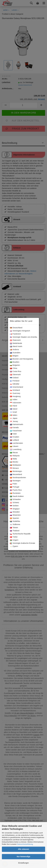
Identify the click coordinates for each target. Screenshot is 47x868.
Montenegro (16, 471)
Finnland (15, 381)
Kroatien (14, 437)
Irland (13, 406)
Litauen (14, 446)
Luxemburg (16, 449)
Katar (13, 434)
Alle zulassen (23, 849)
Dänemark (15, 375)
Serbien (14, 506)
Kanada (14, 428)
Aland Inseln (16, 346)
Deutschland (16, 328)
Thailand (15, 531)
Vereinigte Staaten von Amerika (23, 337)
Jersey (14, 421)
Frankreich (15, 334)
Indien (14, 400)
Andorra (14, 350)
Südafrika (15, 521)
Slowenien (15, 515)
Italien (14, 415)
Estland (14, 378)
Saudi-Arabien (17, 496)
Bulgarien (15, 365)
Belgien (14, 356)
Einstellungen (23, 863)
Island (14, 409)
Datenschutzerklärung (25, 844)
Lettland (14, 440)
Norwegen (15, 481)
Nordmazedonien (18, 478)
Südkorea (15, 524)
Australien (15, 353)
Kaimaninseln (16, 424)
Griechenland (16, 387)
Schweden (15, 499)
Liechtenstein (16, 443)
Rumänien (15, 493)
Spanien (14, 518)
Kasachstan (16, 431)
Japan (14, 418)
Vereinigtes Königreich (20, 331)
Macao (14, 453)
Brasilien (15, 362)
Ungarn (14, 540)
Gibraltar (15, 384)
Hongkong (15, 396)
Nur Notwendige (23, 856)
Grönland (15, 390)
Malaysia (15, 456)
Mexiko (14, 462)
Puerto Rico (16, 490)
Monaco (14, 468)
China (14, 368)
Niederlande (16, 343)
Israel (13, 412)
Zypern (14, 546)
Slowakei (15, 512)
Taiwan (14, 528)
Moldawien (15, 465)
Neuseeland (16, 474)
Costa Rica (15, 371)
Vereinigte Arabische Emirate (22, 543)
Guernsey (15, 393)
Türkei (14, 537)
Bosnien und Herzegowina (21, 359)
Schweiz (14, 503)
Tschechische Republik (20, 534)
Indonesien (16, 403)
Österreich (15, 340)
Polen (13, 484)
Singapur (15, 509)
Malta (13, 459)
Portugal (14, 487)
